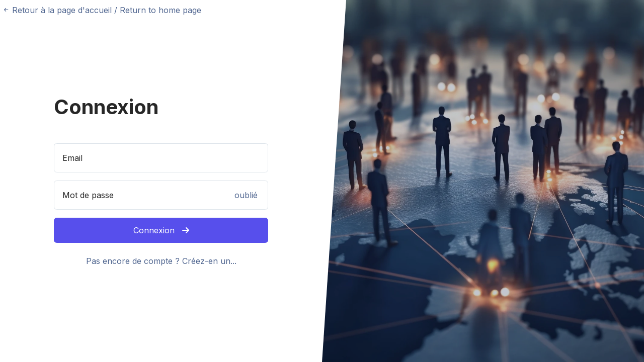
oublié (246, 195)
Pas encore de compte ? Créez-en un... (161, 261)
